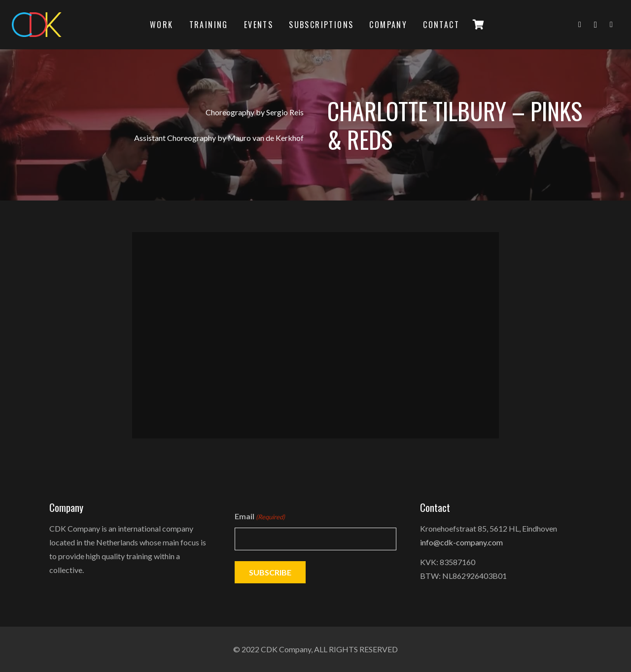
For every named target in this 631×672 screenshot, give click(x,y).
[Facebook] (580, 25)
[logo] (37, 25)
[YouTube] (611, 25)
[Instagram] (596, 25)
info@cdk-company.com (461, 542)
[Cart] (478, 25)
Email (260, 517)
